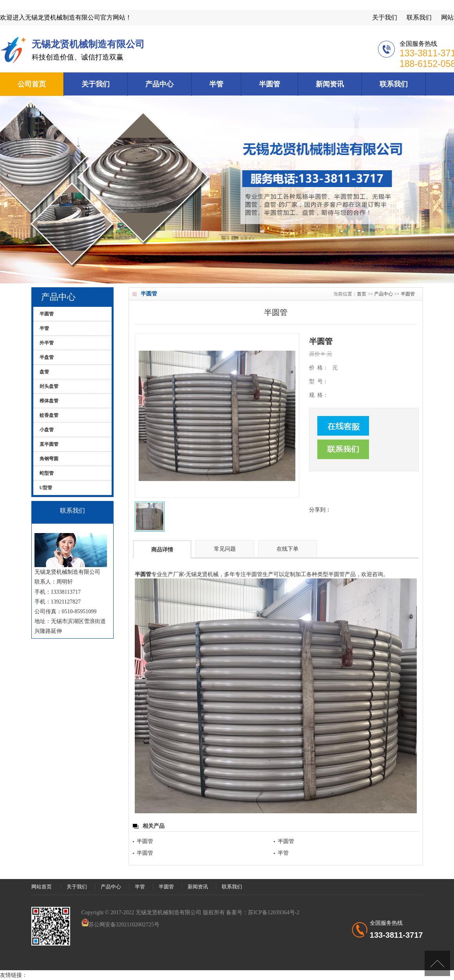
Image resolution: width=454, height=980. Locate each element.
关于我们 (385, 17)
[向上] (437, 963)
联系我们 (419, 17)
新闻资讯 (330, 84)
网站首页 (42, 887)
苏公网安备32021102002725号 (124, 925)
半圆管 (270, 84)
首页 (362, 294)
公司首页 (32, 84)
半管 (216, 84)
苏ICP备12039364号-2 (274, 912)
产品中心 (159, 84)
